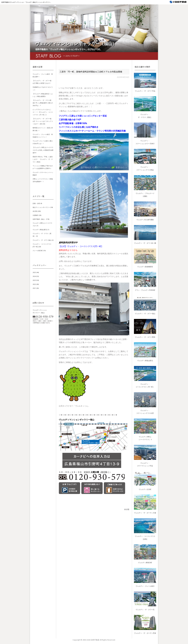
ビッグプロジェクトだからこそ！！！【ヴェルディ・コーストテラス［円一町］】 (43, 112)
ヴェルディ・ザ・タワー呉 (145, 610)
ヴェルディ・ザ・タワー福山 (42, 240)
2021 (34, 288)
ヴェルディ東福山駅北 (40, 230)
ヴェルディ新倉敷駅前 (145, 267)
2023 (34, 280)
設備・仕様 (36, 203)
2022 (34, 284)
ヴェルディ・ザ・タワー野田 (145, 337)
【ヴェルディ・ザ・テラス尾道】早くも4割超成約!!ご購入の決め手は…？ (43, 103)
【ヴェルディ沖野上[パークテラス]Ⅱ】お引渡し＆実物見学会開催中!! (43, 150)
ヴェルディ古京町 (145, 489)
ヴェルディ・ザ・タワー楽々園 (145, 243)
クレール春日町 (38, 251)
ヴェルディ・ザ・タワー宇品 (145, 91)
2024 (34, 276)
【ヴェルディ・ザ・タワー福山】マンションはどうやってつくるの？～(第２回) (43, 121)
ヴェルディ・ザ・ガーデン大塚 (145, 513)
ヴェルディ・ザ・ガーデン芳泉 (145, 633)
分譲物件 (36, 215)
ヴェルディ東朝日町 (145, 563)
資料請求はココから (68, 250)
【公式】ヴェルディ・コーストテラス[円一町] (80, 246)
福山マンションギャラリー (41, 207)
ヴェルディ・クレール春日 (145, 586)
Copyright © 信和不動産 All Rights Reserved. (94, 640)
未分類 (127, 509)
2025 (34, 272)
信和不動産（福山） (39, 219)
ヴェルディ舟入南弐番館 (145, 220)
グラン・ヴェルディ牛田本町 (145, 290)
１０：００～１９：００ (70, 472)
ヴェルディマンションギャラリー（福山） (76, 44)
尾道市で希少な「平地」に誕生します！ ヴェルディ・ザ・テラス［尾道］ (43, 159)
